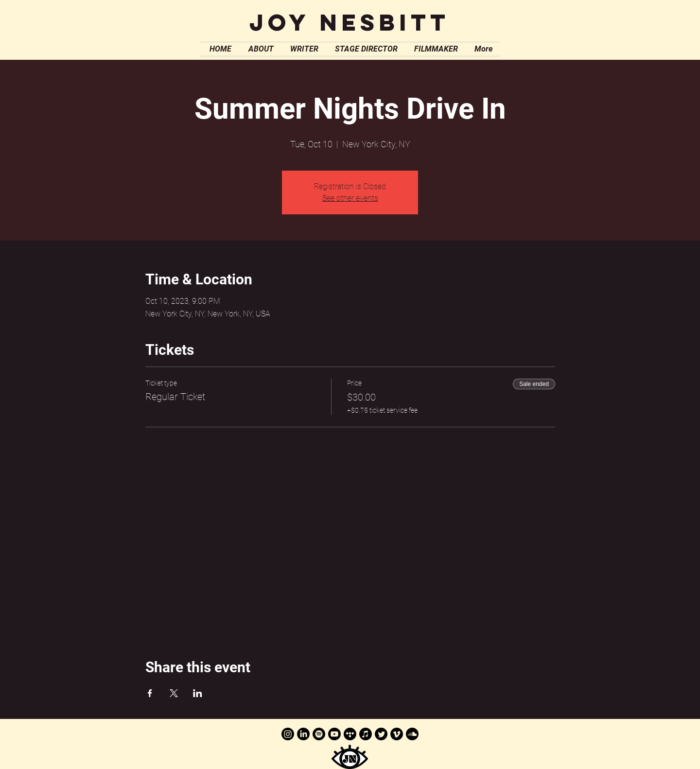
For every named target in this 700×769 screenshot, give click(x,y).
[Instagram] (288, 734)
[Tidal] (350, 734)
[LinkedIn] (303, 734)
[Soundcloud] (412, 734)
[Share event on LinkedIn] (198, 693)
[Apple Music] (366, 734)
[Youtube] (334, 734)
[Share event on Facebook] (150, 693)
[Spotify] (319, 734)
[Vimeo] (397, 734)
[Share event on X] (174, 693)
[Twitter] (381, 734)
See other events (350, 198)
